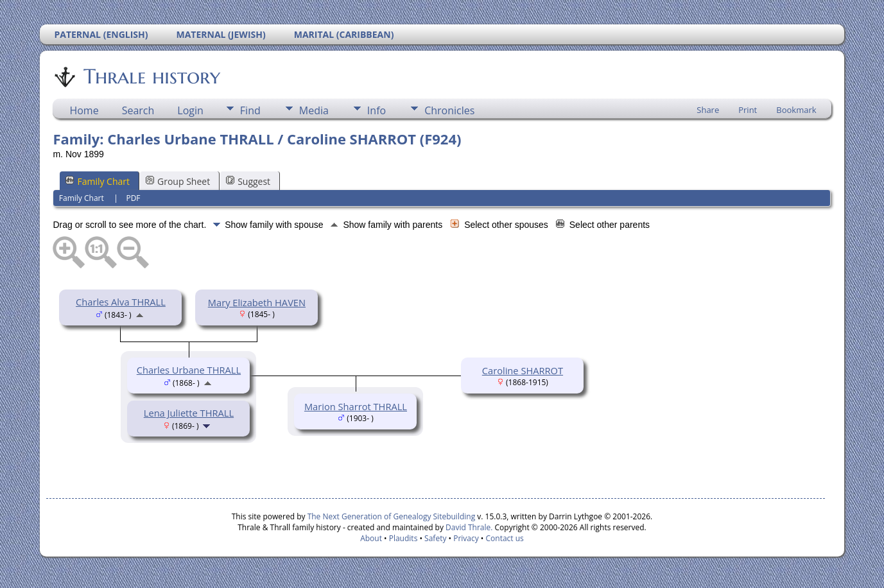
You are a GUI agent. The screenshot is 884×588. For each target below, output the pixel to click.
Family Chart (98, 181)
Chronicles (449, 110)
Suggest (248, 181)
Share (708, 110)
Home (84, 110)
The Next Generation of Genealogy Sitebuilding (392, 516)
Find (250, 110)
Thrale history (151, 76)
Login (190, 110)
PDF (133, 198)
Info (377, 110)
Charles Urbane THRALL (189, 370)
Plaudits (403, 538)
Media (314, 110)
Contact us (505, 538)
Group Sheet (178, 181)
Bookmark (796, 110)
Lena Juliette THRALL (189, 413)
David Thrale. (468, 527)
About (371, 538)
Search (138, 110)
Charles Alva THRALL (121, 302)
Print (748, 110)
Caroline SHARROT (523, 370)
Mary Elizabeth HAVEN (257, 302)
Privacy (466, 538)
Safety (435, 538)
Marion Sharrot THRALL (356, 406)
